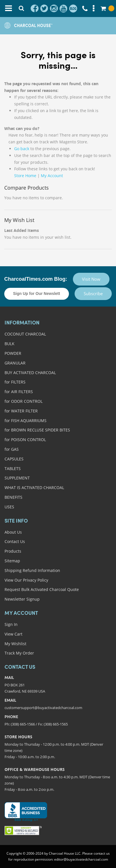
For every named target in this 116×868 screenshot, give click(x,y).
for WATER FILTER (21, 411)
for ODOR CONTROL (24, 401)
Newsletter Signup (22, 599)
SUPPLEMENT (17, 478)
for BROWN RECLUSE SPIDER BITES (37, 430)
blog (73, 9)
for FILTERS (15, 382)
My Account (52, 176)
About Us (13, 532)
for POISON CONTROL (25, 440)
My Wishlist (15, 644)
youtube (64, 9)
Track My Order (19, 653)
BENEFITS (13, 497)
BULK (10, 344)
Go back (22, 149)
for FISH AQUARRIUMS (26, 421)
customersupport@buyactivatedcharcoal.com (43, 708)
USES (9, 507)
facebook (35, 9)
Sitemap (12, 561)
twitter (44, 9)
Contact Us (15, 541)
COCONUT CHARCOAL (25, 334)
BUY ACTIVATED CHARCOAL (30, 373)
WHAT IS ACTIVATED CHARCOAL (34, 488)
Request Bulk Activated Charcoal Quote (42, 589)
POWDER (13, 353)
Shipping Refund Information (32, 570)
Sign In (11, 624)
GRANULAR (15, 363)
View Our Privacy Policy (26, 580)
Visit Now (91, 279)
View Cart (13, 634)
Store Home (25, 176)
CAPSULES (14, 459)
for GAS (12, 449)
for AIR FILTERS (19, 392)
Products (13, 551)
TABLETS (13, 468)
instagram (54, 9)
